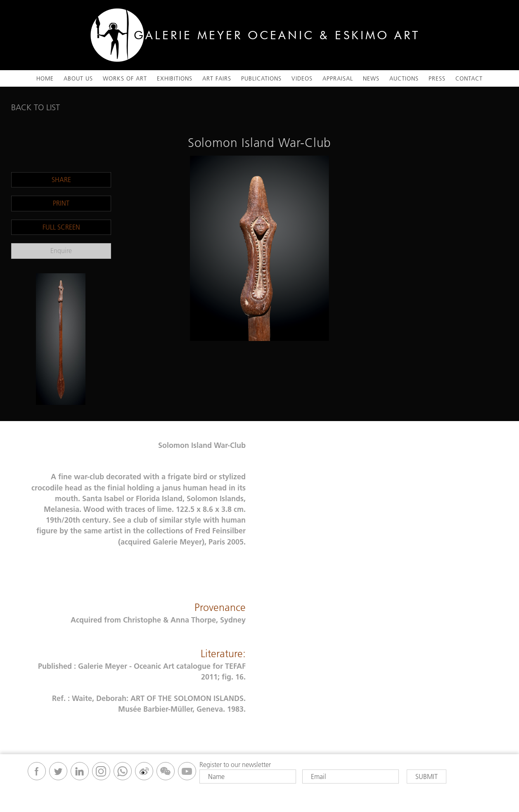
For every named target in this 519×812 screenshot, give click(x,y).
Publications (261, 78)
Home (45, 78)
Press (437, 78)
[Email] (351, 776)
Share (61, 180)
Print (61, 203)
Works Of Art (125, 78)
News (371, 78)
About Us (78, 78)
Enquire (61, 251)
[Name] (248, 776)
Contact (469, 78)
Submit (427, 776)
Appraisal (338, 78)
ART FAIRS (217, 78)
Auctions (404, 78)
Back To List (36, 107)
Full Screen (61, 227)
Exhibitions (175, 78)
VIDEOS (302, 78)
